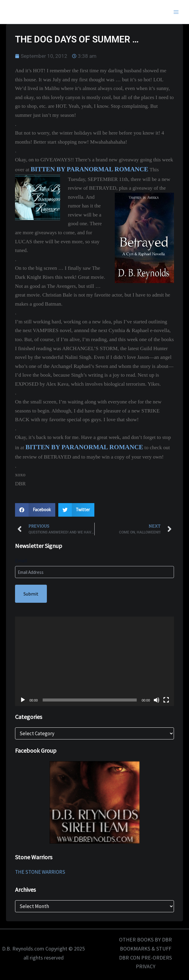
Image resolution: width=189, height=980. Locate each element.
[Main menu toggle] (176, 12)
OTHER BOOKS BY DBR (145, 940)
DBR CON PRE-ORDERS (145, 958)
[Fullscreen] (166, 700)
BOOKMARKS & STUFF (146, 949)
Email (21, 561)
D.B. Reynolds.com (38, 12)
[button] (35, 510)
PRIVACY (146, 966)
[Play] (23, 700)
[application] (95, 661)
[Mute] (157, 700)
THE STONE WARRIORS (40, 872)
